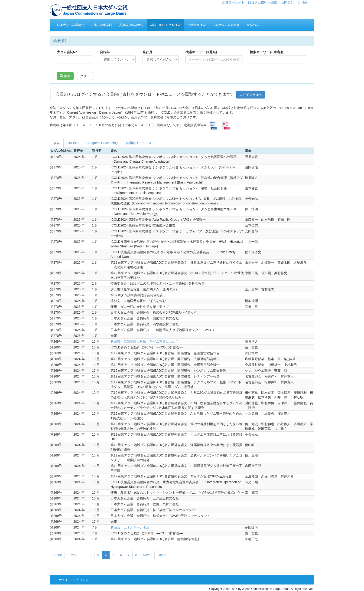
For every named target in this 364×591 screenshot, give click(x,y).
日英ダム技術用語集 (263, 2)
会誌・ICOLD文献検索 (165, 25)
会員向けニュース (139, 143)
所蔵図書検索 (197, 25)
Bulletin (73, 143)
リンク (84, 580)
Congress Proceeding (102, 143)
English (303, 2)
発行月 (147, 52)
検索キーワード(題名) (201, 52)
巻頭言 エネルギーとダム (130, 527)
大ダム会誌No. (68, 52)
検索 (65, 76)
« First (57, 555)
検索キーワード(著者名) (267, 52)
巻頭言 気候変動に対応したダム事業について (145, 341)
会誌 (57, 143)
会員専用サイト (233, 2)
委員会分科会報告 (131, 25)
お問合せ (287, 2)
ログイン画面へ (251, 95)
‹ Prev (72, 555)
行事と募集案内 (102, 25)
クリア (85, 76)
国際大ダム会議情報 (226, 25)
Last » (162, 555)
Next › (147, 555)
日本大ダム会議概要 (70, 25)
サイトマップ (68, 580)
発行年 (105, 52)
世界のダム (254, 25)
